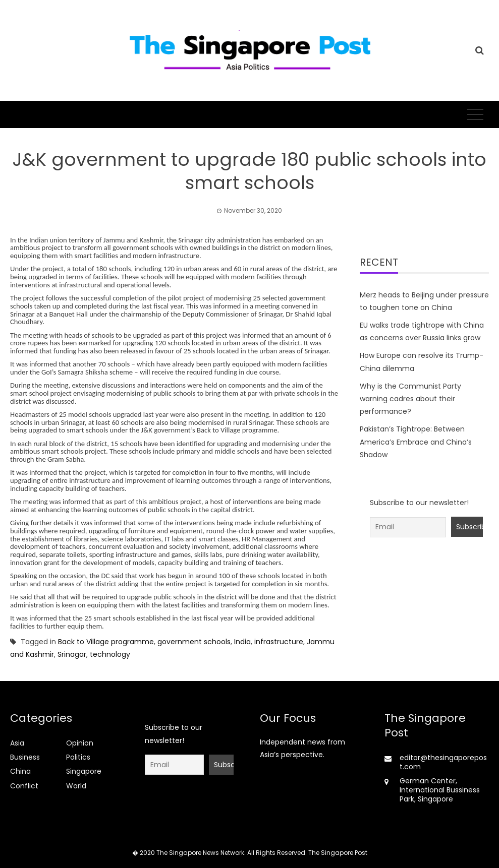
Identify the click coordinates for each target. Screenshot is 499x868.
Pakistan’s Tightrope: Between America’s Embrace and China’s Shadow (416, 442)
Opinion (80, 743)
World (76, 786)
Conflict (24, 786)
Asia (17, 743)
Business (25, 757)
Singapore (84, 771)
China (20, 771)
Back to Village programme (106, 642)
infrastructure (279, 642)
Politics (78, 757)
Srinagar (72, 654)
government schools (194, 642)
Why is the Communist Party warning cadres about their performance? (410, 399)
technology (110, 654)
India (242, 642)
